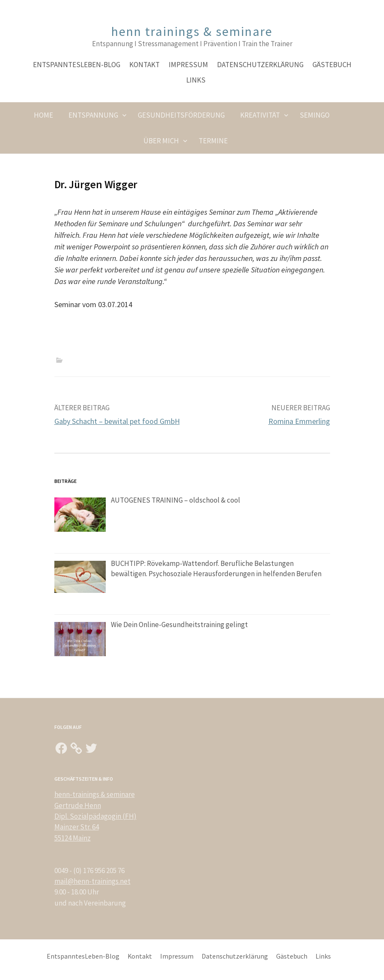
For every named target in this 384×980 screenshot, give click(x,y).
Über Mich (161, 141)
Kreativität (260, 115)
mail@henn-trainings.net (92, 881)
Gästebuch (332, 65)
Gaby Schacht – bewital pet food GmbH (117, 421)
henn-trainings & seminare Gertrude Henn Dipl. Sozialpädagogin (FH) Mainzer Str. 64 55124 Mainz (95, 816)
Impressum (188, 65)
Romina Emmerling (299, 421)
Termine (213, 141)
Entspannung (93, 115)
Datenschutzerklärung (260, 65)
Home (43, 115)
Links (196, 80)
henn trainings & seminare (192, 31)
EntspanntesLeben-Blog (77, 65)
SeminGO (315, 115)
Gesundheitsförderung (181, 115)
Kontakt (144, 65)
